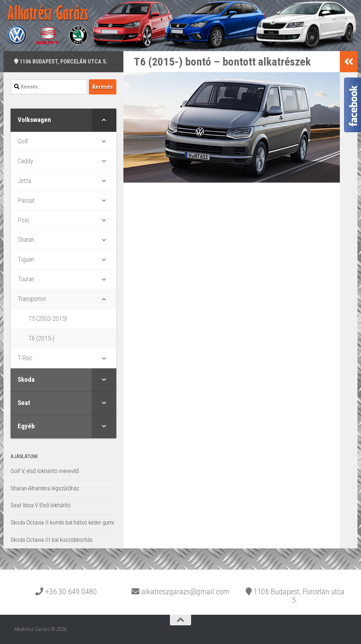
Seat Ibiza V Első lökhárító (41, 505)
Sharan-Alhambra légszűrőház (45, 488)
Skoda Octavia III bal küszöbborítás (52, 540)
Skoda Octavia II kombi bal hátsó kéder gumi (62, 522)
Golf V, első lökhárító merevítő (45, 471)
